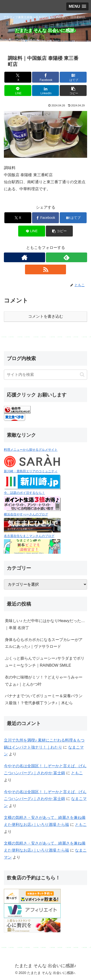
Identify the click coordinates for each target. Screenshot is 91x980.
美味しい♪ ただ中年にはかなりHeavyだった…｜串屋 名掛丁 (45, 624)
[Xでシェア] (18, 77)
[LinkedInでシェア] (45, 91)
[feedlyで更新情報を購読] (66, 257)
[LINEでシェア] (18, 91)
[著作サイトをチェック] (25, 257)
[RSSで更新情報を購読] (46, 269)
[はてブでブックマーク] (73, 77)
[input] (45, 375)
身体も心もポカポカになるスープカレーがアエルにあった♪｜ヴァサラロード (44, 643)
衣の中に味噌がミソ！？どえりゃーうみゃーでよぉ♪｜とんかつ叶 (44, 681)
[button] (73, 91)
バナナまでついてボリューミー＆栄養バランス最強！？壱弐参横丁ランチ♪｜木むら (44, 699)
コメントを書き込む (46, 316)
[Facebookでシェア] (45, 77)
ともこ (77, 773)
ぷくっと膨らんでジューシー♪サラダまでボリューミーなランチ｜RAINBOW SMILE (45, 662)
